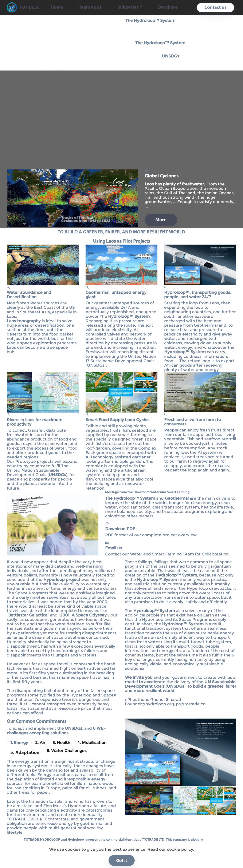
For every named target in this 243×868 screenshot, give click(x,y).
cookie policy (180, 864)
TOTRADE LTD (154, 840)
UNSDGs (171, 56)
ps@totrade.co (191, 704)
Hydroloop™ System (185, 352)
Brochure (168, 7)
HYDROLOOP (50, 840)
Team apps (90, 7)
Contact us (215, 8)
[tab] (19, 743)
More (161, 220)
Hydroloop (76, 840)
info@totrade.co (45, 852)
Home (57, 7)
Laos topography (24, 321)
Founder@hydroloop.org (149, 704)
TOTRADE (29, 8)
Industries (128, 7)
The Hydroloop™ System (150, 20)
